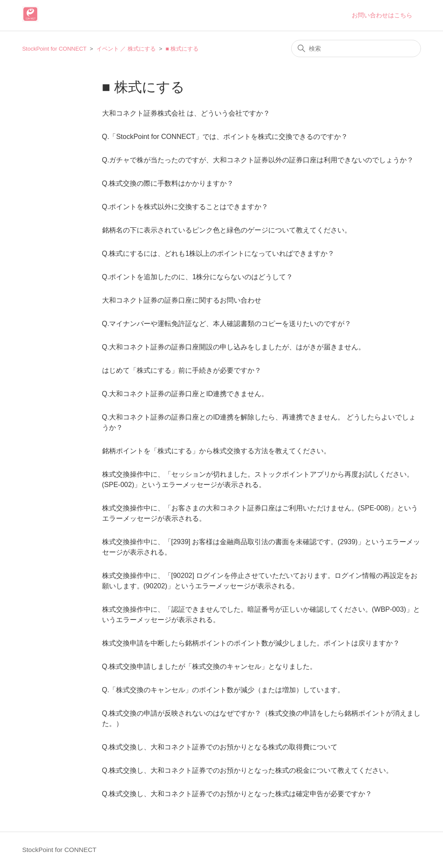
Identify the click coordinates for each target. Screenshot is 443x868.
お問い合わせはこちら (382, 15)
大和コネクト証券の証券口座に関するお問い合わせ (182, 300)
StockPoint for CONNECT (54, 49)
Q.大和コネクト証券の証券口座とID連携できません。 (185, 394)
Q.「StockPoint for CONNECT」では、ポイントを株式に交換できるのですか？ (225, 137)
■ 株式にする (182, 49)
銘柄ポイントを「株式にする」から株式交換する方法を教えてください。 (216, 451)
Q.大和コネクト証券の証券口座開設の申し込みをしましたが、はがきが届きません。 (234, 347)
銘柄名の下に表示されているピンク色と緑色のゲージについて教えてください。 (227, 230)
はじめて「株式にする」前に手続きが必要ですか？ (182, 370)
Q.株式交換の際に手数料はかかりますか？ (168, 183)
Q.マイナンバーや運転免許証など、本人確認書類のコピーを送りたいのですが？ (227, 324)
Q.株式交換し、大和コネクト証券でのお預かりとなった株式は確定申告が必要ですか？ (237, 794)
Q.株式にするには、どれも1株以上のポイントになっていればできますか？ (218, 253)
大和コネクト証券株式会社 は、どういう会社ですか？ (186, 113)
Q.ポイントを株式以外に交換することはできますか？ (185, 207)
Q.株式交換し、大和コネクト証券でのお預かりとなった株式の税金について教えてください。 (248, 770)
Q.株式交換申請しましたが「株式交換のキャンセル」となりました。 (210, 666)
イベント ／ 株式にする (126, 49)
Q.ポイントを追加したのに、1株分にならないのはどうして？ (198, 277)
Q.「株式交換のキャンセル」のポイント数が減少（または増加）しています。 (223, 690)
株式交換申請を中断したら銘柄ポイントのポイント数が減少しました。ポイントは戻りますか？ (251, 643)
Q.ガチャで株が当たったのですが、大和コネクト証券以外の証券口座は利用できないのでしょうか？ (258, 160)
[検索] (356, 48)
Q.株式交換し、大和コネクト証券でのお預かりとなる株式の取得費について (220, 747)
